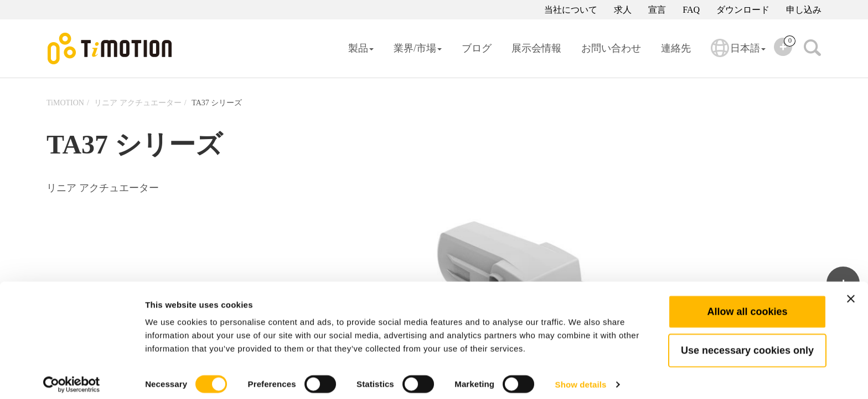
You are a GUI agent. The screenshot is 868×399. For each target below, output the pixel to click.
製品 (361, 48)
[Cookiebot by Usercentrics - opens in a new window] (72, 377)
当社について (571, 10)
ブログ (477, 48)
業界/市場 (418, 48)
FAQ (691, 10)
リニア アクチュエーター (138, 103)
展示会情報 (536, 48)
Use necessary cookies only (747, 343)
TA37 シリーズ (217, 103)
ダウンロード (743, 10)
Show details (581, 377)
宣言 (657, 10)
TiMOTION (65, 103)
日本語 (738, 55)
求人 (623, 10)
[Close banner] (851, 291)
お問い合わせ (611, 48)
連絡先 (676, 48)
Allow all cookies (747, 304)
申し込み (804, 10)
